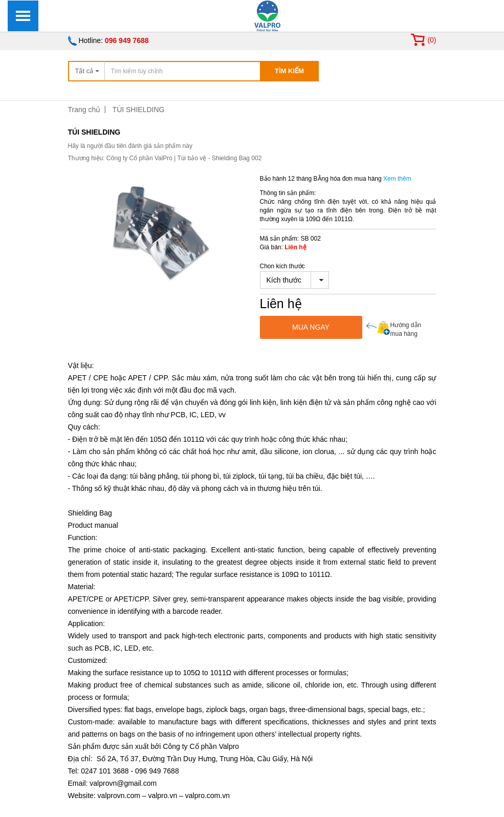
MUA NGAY (311, 327)
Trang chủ (84, 110)
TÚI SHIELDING (139, 110)
